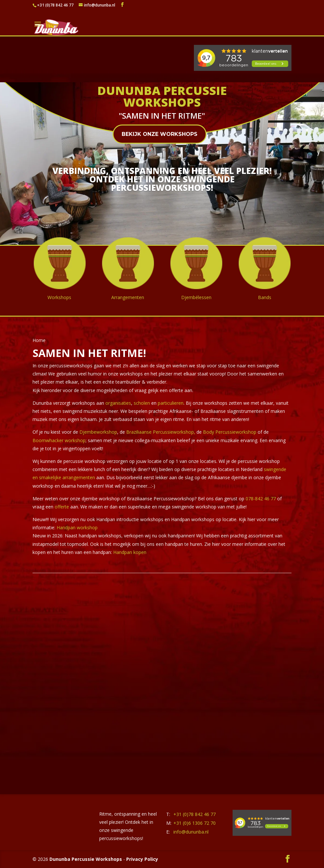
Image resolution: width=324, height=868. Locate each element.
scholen (142, 403)
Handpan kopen (130, 552)
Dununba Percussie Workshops (86, 859)
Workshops (59, 297)
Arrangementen (128, 297)
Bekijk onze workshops (160, 134)
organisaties (118, 403)
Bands (265, 297)
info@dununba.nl (191, 832)
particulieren (170, 403)
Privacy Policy (142, 859)
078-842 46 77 (261, 499)
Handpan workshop (77, 527)
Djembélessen (196, 297)
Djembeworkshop (98, 432)
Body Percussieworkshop (230, 432)
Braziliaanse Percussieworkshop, (161, 432)
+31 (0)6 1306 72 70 (195, 823)
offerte (62, 507)
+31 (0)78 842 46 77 (55, 5)
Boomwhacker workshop (59, 440)
